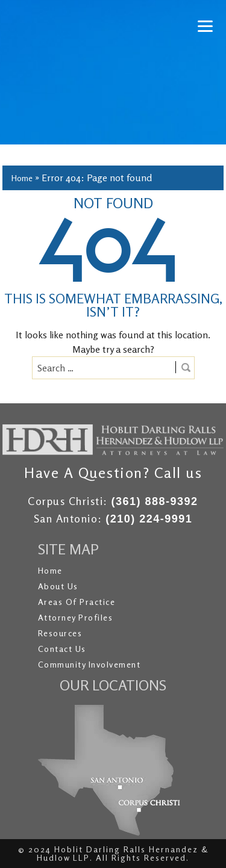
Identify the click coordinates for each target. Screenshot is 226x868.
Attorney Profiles (76, 617)
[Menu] (205, 26)
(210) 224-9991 (149, 519)
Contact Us (62, 649)
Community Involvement (89, 664)
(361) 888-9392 (154, 501)
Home (22, 178)
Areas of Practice (77, 602)
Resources (60, 633)
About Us (58, 586)
